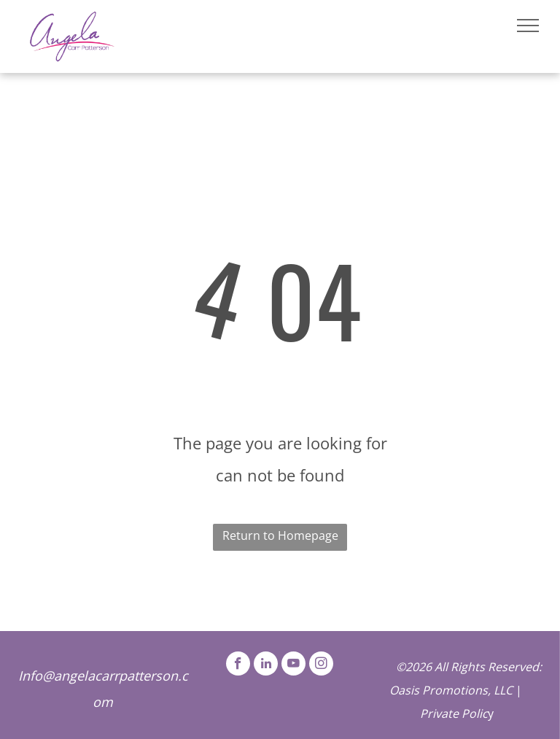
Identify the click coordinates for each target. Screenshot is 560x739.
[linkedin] (266, 665)
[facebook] (238, 665)
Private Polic (454, 713)
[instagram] (321, 665)
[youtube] (293, 665)
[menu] (528, 26)
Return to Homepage (280, 535)
